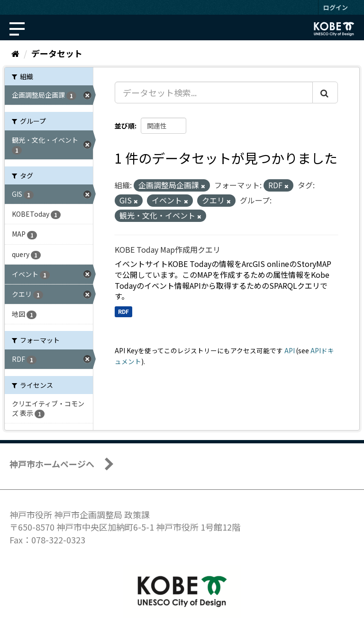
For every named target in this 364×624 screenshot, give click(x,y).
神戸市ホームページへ (52, 464)
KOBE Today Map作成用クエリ (168, 249)
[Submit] (325, 92)
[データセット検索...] (214, 92)
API (290, 350)
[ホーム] (15, 53)
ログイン (336, 7)
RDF (123, 311)
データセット (57, 53)
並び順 (125, 126)
